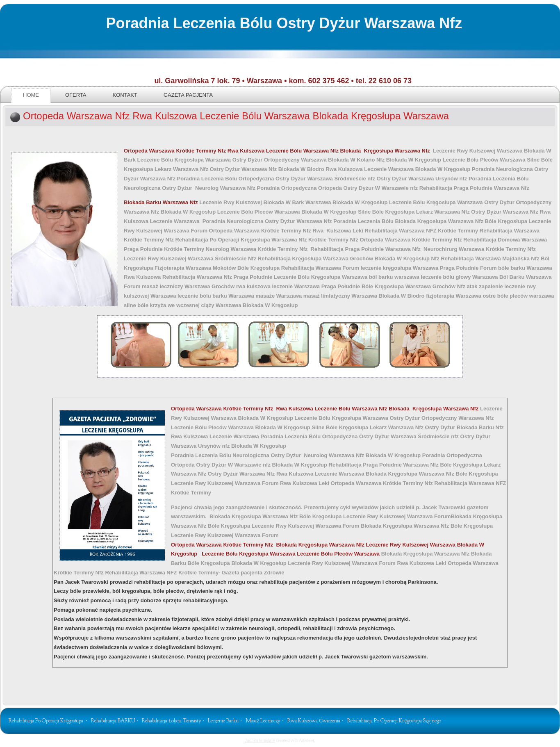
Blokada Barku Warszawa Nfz (162, 202)
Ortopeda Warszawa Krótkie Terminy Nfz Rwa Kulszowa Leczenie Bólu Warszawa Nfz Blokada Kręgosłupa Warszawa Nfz (326, 409)
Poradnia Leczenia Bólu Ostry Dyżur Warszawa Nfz (284, 23)
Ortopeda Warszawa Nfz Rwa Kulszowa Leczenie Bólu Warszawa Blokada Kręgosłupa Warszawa (236, 116)
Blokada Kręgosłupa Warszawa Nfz (269, 545)
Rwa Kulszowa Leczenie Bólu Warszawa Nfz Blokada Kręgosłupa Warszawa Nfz (330, 151)
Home (31, 95)
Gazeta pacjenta (188, 95)
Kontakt (125, 95)
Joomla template (260, 741)
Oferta (76, 95)
